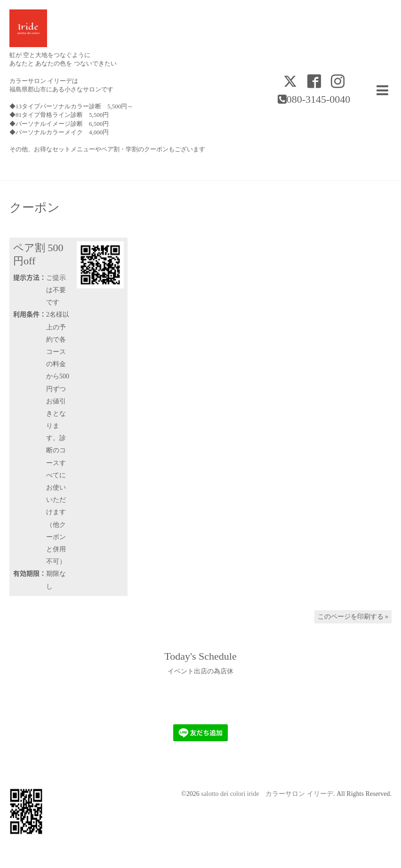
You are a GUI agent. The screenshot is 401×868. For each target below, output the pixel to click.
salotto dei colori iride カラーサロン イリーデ (267, 794)
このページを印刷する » (353, 617)
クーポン (35, 208)
